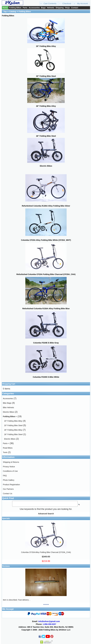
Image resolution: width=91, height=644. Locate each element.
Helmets (51, 8)
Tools (5, 452)
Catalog (13, 12)
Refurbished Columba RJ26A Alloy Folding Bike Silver (46, 206)
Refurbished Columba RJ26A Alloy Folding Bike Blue (46, 309)
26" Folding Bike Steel (13, 434)
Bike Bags (7, 403)
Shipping (60, 8)
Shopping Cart (9, 384)
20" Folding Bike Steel (13, 425)
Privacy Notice (9, 467)
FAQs (67, 8)
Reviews (6, 566)
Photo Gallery (9, 480)
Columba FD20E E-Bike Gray (46, 343)
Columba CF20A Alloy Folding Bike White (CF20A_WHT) (46, 240)
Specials (6, 518)
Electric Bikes (9, 412)
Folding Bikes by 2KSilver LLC (57, 630)
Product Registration (11, 485)
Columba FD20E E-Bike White (46, 377)
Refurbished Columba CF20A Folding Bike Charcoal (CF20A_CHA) (46, 274)
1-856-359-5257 (49, 624)
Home (5, 8)
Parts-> (6, 443)
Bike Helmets (8, 407)
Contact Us (8, 494)
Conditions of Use (10, 471)
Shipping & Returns (11, 462)
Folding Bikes (15, 8)
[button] (49, 4)
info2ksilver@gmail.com (49, 621)
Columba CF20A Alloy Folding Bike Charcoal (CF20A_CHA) (46, 552)
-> (10, 416)
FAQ (5, 476)
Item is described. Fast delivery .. (17, 600)
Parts (25, 8)
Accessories (34, 8)
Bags (43, 8)
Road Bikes (8, 448)
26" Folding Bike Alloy (13, 430)
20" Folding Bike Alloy (13, 421)
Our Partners (8, 489)
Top (5, 12)
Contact (75, 8)
